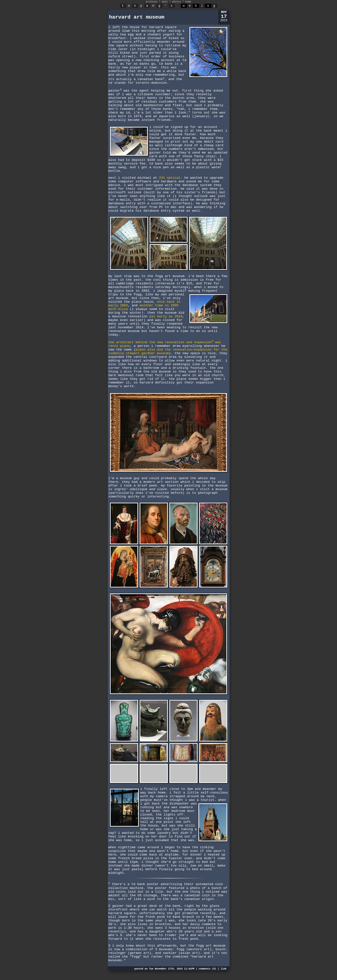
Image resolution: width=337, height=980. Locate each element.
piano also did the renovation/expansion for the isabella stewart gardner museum (168, 351)
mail (165, 2)
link (223, 969)
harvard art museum (137, 17)
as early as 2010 (167, 316)
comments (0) (207, 969)
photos (177, 2)
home (188, 2)
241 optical (170, 178)
